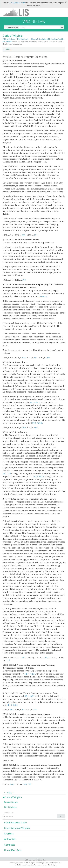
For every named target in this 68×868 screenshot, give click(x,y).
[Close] (66, 2)
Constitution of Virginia (17, 828)
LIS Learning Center (18, 3)
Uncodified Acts (13, 850)
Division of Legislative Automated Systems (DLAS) (36, 865)
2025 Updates (10, 807)
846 (12, 784)
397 (24, 235)
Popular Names (11, 802)
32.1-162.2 (42, 296)
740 (25, 784)
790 (24, 280)
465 (36, 428)
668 (12, 709)
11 (49, 657)
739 (35, 709)
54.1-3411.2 (12, 705)
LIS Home (28, 860)
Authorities (10, 839)
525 (8, 660)
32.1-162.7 (39, 477)
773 (29, 784)
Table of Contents (9, 39)
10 (46, 657)
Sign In (55, 865)
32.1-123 (7, 473)
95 (23, 709)
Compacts (10, 845)
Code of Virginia (12, 27)
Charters (9, 834)
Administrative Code (15, 822)
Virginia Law (34, 21)
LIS (18, 12)
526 (24, 358)
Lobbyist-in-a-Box (39, 860)
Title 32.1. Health (23, 39)
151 (36, 235)
